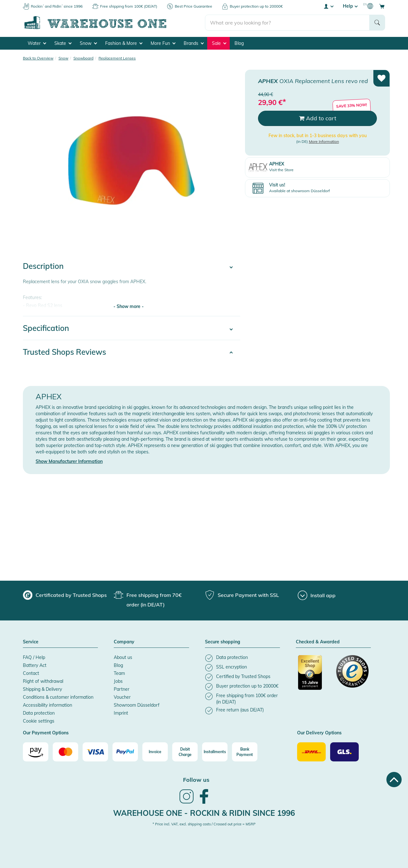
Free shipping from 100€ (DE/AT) (129, 6)
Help (350, 6)
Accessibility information (48, 705)
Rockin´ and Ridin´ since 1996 (57, 6)
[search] (287, 23)
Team (119, 673)
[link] (187, 803)
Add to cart (318, 118)
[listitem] (242, 658)
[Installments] (215, 752)
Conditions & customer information (58, 697)
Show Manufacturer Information (69, 461)
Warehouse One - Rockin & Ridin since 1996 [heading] (204, 813)
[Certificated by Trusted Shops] (314, 676)
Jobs (118, 681)
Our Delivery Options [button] (319, 733)
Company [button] (124, 642)
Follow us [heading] (196, 780)
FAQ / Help (34, 657)
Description (43, 266)
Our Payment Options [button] (46, 733)
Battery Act (35, 665)
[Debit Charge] (185, 752)
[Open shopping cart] (382, 6)
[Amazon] (36, 752)
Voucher (122, 697)
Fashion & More (124, 43)
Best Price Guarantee (194, 6)
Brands (194, 43)
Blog (239, 43)
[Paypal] (125, 752)
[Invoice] (155, 752)
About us (123, 657)
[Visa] (95, 752)
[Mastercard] (65, 752)
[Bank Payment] (245, 752)
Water (37, 43)
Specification (46, 328)
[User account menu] (328, 6)
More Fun (163, 43)
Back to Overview (38, 58)
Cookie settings (39, 721)
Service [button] (31, 642)
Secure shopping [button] (223, 642)
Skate (63, 43)
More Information (324, 141)
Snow (88, 43)
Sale (219, 43)
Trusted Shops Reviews (65, 352)
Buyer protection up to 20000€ (256, 6)
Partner (122, 689)
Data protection (39, 713)
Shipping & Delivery (42, 689)
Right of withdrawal (43, 681)
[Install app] (317, 595)
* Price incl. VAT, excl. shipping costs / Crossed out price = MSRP (204, 824)
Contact (31, 673)
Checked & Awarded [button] (318, 642)
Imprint (121, 713)
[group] (65, 595)
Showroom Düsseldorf (137, 705)
